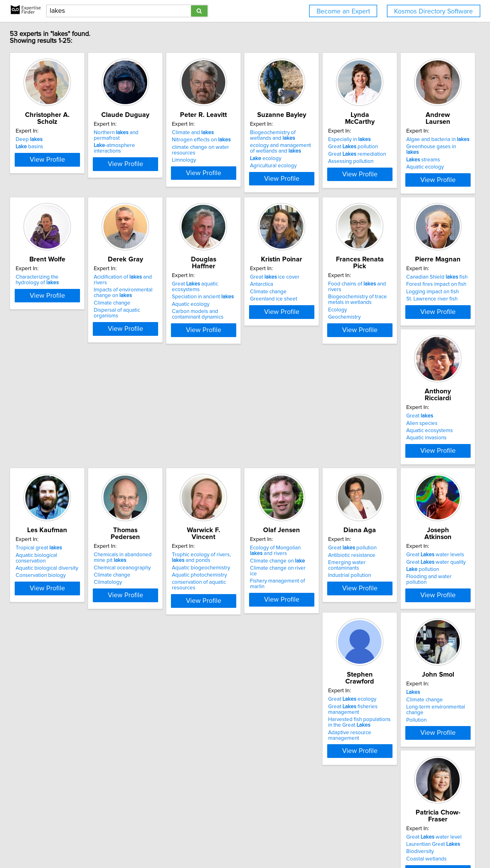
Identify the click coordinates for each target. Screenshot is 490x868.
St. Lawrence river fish (136, 462)
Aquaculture (312, 747)
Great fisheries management (416, 600)
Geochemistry (33, 467)
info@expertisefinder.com (166, 845)
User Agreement (245, 845)
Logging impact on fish (137, 454)
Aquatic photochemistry (44, 610)
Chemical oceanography (420, 452)
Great (217, 440)
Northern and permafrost (146, 139)
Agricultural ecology (321, 173)
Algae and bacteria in (48, 290)
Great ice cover (416, 290)
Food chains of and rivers (53, 440)
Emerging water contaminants (239, 604)
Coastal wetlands (130, 762)
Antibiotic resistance (228, 597)
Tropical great (321, 440)
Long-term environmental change (55, 754)
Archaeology (406, 754)
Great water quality (327, 597)
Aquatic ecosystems (227, 454)
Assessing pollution (414, 161)
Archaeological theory (417, 747)
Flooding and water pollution (331, 612)
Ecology (26, 460)
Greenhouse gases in (48, 297)
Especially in (413, 139)
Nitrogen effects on (233, 147)
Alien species (220, 447)
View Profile (56, 185)
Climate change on (138, 603)
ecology (313, 165)
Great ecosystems (326, 740)
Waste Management (227, 762)
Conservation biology (323, 462)
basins (30, 147)
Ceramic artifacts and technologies (416, 765)
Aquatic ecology (35, 311)
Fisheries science (318, 762)
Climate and (225, 139)
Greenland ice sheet (415, 311)
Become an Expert (343, 11)
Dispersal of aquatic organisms (240, 317)
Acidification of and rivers (240, 290)
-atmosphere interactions (145, 147)
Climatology (406, 467)
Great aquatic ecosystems (335, 290)
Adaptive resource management (429, 623)
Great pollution (416, 147)
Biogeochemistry (224, 754)
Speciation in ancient (329, 297)
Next (263, 815)
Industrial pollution (225, 612)
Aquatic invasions (224, 462)
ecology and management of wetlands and (331, 155)
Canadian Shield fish (141, 440)
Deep (30, 139)
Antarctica (403, 297)
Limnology (216, 167)
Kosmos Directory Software (433, 11)
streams (33, 304)
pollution (314, 604)
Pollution (27, 762)
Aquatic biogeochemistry (46, 603)
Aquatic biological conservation (334, 447)
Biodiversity (124, 754)
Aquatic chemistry (225, 747)
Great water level (138, 740)
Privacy (218, 845)
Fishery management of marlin (146, 617)
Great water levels (327, 590)
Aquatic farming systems (326, 754)
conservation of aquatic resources (56, 617)
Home (201, 845)
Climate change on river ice (142, 610)
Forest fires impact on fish (140, 447)
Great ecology (416, 590)
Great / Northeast (419, 740)
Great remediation (420, 154)
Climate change (222, 310)
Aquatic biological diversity (329, 454)
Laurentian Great (137, 747)
